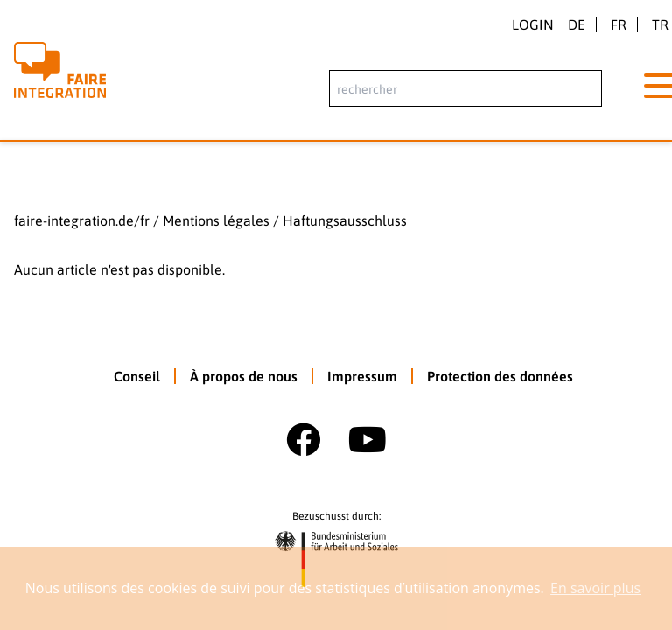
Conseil (137, 376)
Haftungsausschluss (345, 220)
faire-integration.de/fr (82, 220)
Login (533, 24)
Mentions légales (216, 220)
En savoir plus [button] (595, 588)
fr (619, 24)
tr (660, 24)
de (577, 24)
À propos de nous (244, 376)
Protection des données (500, 376)
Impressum (362, 376)
